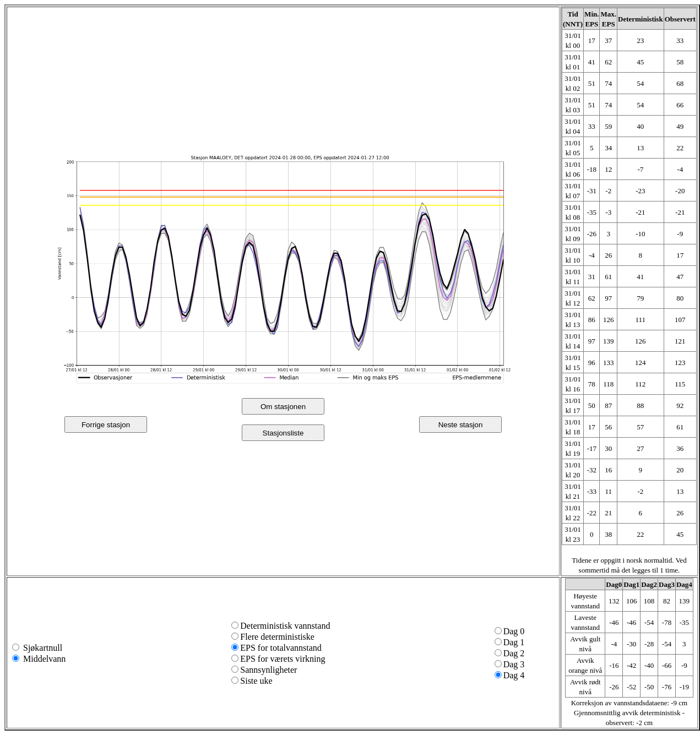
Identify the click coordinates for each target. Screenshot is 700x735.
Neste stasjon (461, 425)
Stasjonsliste (283, 433)
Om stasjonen (283, 407)
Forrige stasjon (106, 425)
